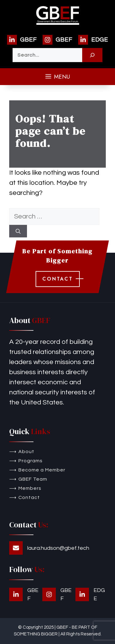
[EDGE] (93, 40)
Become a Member (42, 470)
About (26, 452)
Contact (29, 497)
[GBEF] (22, 40)
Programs (31, 461)
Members (30, 488)
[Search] (92, 55)
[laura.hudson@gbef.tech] (49, 548)
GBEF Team (33, 479)
